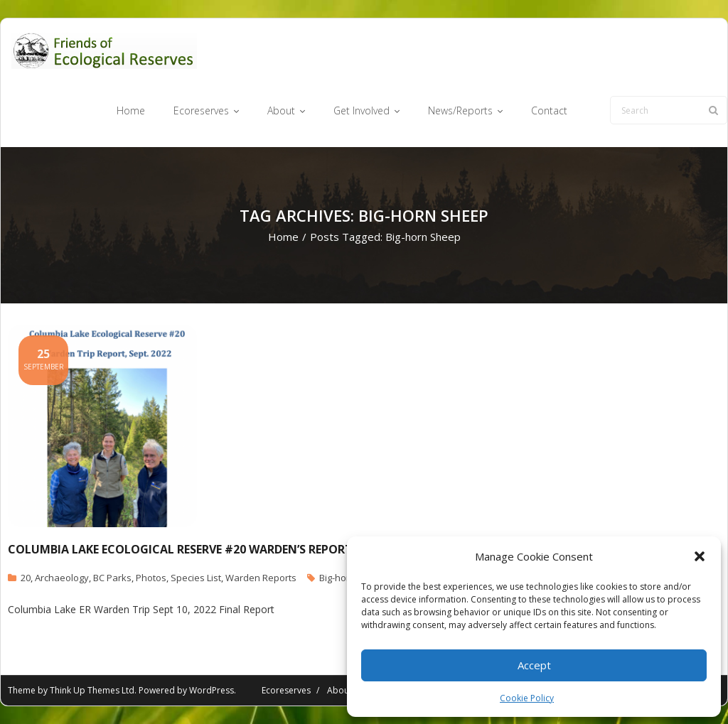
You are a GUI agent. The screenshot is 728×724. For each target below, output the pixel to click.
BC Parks (112, 578)
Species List (196, 578)
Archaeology (62, 578)
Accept (534, 665)
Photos (151, 578)
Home (283, 237)
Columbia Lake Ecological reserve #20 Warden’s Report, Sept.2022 (211, 549)
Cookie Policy (527, 698)
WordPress (212, 690)
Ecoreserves (286, 690)
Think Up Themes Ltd (92, 690)
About (339, 690)
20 (26, 578)
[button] (700, 556)
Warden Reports (261, 578)
